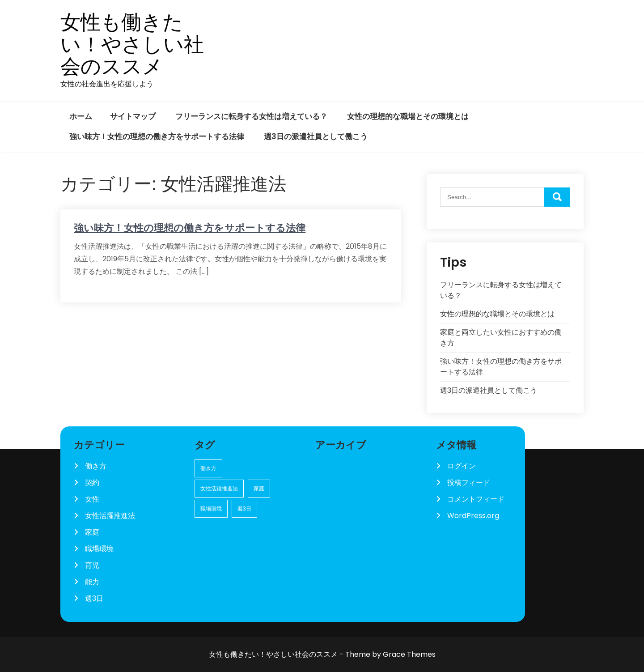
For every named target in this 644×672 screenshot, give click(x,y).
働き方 (96, 466)
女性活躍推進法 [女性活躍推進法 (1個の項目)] (219, 488)
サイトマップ (133, 116)
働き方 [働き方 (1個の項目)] (208, 468)
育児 (92, 565)
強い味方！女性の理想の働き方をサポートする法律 (157, 136)
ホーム (81, 116)
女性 (92, 499)
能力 (92, 582)
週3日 (94, 598)
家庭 (92, 532)
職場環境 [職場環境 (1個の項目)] (211, 508)
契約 (92, 483)
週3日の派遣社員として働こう (316, 136)
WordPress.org (473, 516)
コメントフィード (476, 499)
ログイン (462, 466)
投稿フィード (469, 483)
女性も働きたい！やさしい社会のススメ (132, 45)
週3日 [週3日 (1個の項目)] (244, 508)
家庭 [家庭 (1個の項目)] (259, 488)
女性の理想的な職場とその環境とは (408, 116)
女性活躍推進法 (110, 516)
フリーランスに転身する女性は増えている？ (251, 116)
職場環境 (99, 549)
